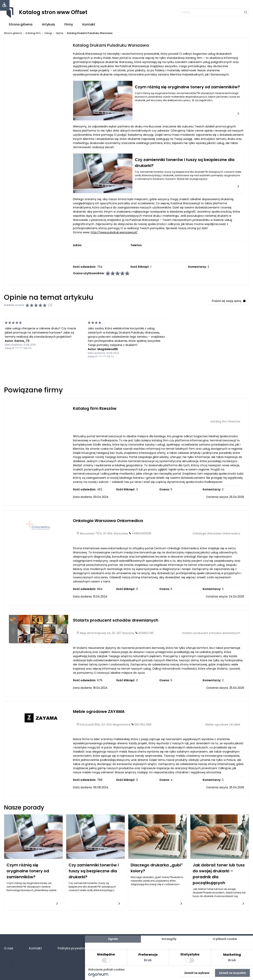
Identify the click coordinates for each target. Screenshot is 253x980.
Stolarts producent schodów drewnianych (116, 620)
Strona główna (21, 24)
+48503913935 (142, 533)
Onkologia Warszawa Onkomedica (108, 521)
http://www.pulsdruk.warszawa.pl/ (114, 232)
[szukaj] (214, 12)
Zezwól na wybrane (197, 973)
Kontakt (89, 24)
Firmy (69, 24)
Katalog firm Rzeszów (95, 408)
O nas (9, 948)
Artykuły (48, 24)
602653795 (146, 633)
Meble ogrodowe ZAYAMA (99, 711)
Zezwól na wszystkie (232, 973)
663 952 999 (143, 725)
